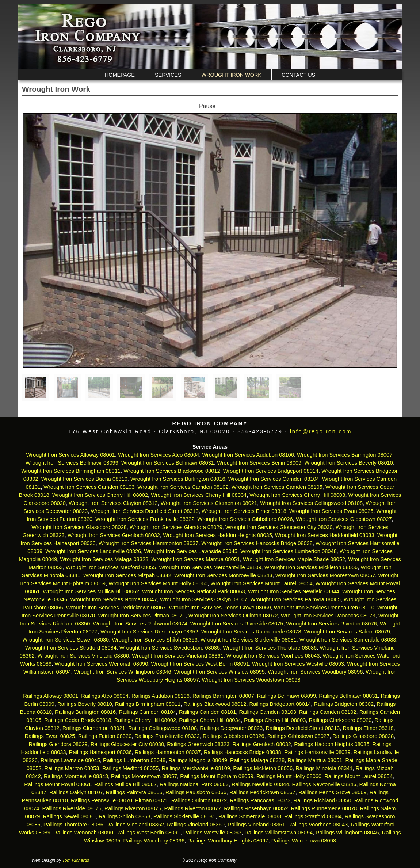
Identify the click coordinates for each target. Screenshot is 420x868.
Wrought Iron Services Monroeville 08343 (223, 575)
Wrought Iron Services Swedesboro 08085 (170, 648)
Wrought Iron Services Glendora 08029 (176, 527)
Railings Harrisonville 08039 (317, 752)
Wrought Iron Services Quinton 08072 (233, 616)
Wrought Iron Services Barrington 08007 (345, 455)
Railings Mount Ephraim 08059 (217, 776)
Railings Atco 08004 (105, 696)
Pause (207, 106)
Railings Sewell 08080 (69, 816)
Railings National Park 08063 (194, 784)
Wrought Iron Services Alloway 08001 (71, 455)
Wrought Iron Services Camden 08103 (89, 487)
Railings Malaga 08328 (257, 760)
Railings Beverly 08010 (85, 704)
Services (168, 75)
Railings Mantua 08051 (315, 760)
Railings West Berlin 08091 (148, 833)
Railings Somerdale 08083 (250, 816)
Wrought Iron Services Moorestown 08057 (325, 575)
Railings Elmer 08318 (368, 728)
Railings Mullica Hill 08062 (125, 784)
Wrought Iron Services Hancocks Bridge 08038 (257, 543)
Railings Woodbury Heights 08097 (228, 841)
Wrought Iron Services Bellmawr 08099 (72, 463)
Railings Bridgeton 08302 (344, 704)
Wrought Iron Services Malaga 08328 (104, 559)
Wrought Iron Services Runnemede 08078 (251, 632)
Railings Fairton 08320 (105, 736)
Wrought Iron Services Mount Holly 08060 (158, 583)
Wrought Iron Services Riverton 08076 (332, 624)
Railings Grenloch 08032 (262, 744)
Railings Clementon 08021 (94, 728)
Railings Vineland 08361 (256, 825)
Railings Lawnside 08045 (70, 760)
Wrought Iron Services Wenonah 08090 (101, 664)
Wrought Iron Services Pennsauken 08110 (324, 608)
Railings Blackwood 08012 (215, 704)
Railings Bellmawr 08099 (287, 696)
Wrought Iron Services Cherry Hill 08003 (297, 495)
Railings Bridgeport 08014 (280, 704)
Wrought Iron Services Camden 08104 (274, 479)
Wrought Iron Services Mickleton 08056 (311, 567)
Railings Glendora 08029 (58, 744)
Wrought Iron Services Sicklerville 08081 (249, 640)
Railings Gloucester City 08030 (127, 744)
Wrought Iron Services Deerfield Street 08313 (144, 511)
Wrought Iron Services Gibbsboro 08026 (245, 519)
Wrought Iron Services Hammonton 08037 (148, 543)
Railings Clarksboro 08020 (340, 720)
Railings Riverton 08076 (133, 808)
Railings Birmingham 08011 (148, 704)
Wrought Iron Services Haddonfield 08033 (325, 535)
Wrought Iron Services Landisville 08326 (93, 551)
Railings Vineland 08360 (196, 825)
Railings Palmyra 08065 (134, 792)
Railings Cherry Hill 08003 (275, 720)
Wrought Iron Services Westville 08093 (298, 664)
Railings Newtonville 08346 (324, 784)
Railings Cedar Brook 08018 (78, 720)
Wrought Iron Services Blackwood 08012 (172, 471)
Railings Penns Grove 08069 (333, 792)
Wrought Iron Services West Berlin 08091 (200, 664)
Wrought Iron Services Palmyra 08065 (295, 599)
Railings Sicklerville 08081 (184, 816)
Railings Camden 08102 (328, 712)
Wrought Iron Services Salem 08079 (347, 632)
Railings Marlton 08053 (72, 768)
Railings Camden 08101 (207, 712)
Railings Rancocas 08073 (260, 800)
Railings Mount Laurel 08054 (358, 776)
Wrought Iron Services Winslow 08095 (219, 672)
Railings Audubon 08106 (161, 696)
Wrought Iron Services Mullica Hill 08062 (91, 591)
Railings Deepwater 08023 (231, 728)
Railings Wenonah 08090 (83, 833)
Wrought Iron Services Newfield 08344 (294, 591)
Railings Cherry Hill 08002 (145, 720)
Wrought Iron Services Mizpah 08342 (127, 575)
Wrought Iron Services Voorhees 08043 (273, 656)
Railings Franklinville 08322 (167, 736)
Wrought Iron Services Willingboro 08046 (123, 672)
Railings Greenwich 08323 (198, 744)
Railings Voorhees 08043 (318, 825)
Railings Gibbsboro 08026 (234, 736)
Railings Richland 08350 (322, 800)
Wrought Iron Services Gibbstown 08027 (344, 519)
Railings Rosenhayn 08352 (256, 808)
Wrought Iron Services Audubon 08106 (248, 455)
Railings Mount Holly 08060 (289, 776)
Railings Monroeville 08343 (76, 776)
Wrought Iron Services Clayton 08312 (113, 503)
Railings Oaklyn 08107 (76, 792)
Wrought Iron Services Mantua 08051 (196, 559)
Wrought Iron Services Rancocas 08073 (328, 616)
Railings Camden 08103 (267, 712)
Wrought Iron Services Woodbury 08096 (315, 672)
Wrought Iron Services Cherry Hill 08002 (100, 495)
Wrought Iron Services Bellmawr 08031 (168, 463)
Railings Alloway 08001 (50, 696)
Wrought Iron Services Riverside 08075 (237, 624)
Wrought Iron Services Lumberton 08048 (289, 551)
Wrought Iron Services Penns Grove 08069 (220, 608)
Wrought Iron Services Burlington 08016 (178, 479)
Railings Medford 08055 (131, 768)
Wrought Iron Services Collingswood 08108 (311, 503)
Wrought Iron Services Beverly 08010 (349, 463)
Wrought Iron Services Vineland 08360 (83, 656)
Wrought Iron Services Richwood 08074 (140, 624)
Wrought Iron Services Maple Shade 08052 (294, 559)
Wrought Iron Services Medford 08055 (111, 567)
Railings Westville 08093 (212, 833)
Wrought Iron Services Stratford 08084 (71, 648)
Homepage (120, 75)
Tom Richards (76, 860)
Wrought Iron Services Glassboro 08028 (79, 527)
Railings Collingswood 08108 (163, 728)
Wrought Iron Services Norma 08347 (114, 599)
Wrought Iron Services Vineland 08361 (177, 656)
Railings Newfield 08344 (260, 784)
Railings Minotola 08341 (324, 768)
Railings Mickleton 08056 (263, 768)
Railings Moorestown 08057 (144, 776)
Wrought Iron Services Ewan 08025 (331, 511)
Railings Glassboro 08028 (363, 736)
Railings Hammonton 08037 (168, 752)
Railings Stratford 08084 (313, 816)
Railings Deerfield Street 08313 (303, 728)
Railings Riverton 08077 (193, 808)
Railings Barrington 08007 (223, 696)
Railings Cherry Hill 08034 (210, 720)
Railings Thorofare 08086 (73, 825)
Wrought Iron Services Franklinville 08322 (145, 519)
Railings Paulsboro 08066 (196, 792)
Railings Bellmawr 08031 (348, 696)
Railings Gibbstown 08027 (298, 736)
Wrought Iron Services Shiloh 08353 (154, 640)
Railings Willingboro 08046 (347, 833)
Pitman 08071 (152, 800)
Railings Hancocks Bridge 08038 (243, 752)
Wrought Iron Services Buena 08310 (84, 479)
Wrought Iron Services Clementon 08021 (209, 503)
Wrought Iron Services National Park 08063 (194, 591)
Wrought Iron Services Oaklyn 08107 (204, 599)
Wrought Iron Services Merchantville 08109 (210, 567)
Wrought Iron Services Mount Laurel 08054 (261, 583)
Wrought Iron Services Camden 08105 (277, 487)
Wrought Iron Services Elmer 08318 (244, 511)
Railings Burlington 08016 (85, 712)
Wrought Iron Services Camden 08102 (183, 487)
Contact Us (298, 75)
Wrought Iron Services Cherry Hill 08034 (199, 495)
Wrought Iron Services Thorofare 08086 (270, 648)
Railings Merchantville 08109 (196, 768)
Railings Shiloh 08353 (125, 816)
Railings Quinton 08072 (199, 800)
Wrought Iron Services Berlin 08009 (259, 463)
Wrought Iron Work (231, 75)
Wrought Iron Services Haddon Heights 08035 (217, 535)
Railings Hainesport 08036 (100, 752)
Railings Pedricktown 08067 (262, 792)
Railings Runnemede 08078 (324, 808)
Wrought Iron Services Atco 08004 (159, 455)
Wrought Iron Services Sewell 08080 (66, 640)
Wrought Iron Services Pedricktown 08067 (116, 608)
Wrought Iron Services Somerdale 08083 (348, 640)
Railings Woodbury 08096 (154, 841)
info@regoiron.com (321, 431)
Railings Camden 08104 (147, 712)
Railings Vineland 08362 (135, 825)
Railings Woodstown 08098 (304, 841)
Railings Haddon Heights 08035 (332, 744)
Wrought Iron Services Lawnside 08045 (191, 551)
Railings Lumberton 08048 (134, 760)
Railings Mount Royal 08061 (58, 784)
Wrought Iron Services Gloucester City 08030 (279, 527)
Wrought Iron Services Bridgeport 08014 (271, 471)
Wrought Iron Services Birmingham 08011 (71, 471)
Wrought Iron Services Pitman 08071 (142, 616)
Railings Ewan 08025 (50, 736)
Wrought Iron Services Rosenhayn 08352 (149, 632)
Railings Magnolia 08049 (198, 760)
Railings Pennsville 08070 (102, 800)
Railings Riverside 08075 (72, 808)
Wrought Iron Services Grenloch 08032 (114, 535)
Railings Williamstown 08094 (278, 833)
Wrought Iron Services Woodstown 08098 (251, 680)
